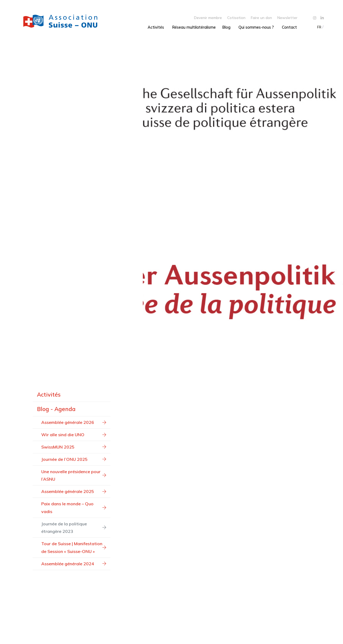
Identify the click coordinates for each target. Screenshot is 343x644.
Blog (226, 27)
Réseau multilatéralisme (194, 27)
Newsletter (287, 18)
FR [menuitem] (319, 27)
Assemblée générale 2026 (74, 422)
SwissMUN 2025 (74, 447)
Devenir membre (208, 18)
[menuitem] (319, 27)
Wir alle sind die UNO (74, 435)
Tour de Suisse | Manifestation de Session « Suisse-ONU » (74, 547)
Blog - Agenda (56, 409)
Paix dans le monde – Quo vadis (74, 508)
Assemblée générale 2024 (74, 564)
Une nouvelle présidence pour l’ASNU (74, 475)
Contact (289, 27)
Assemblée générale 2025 (74, 491)
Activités (156, 27)
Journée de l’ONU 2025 (74, 459)
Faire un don (261, 18)
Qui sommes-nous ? (256, 27)
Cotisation (236, 18)
